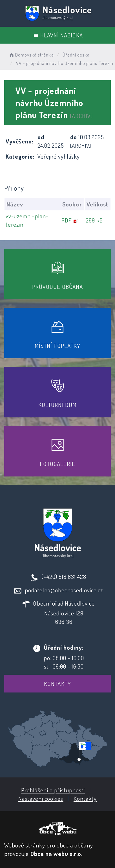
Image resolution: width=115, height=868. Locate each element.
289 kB (94, 220)
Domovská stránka (31, 55)
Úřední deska (76, 55)
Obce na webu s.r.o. (57, 854)
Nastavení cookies (41, 798)
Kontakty (57, 684)
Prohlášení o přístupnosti (53, 790)
